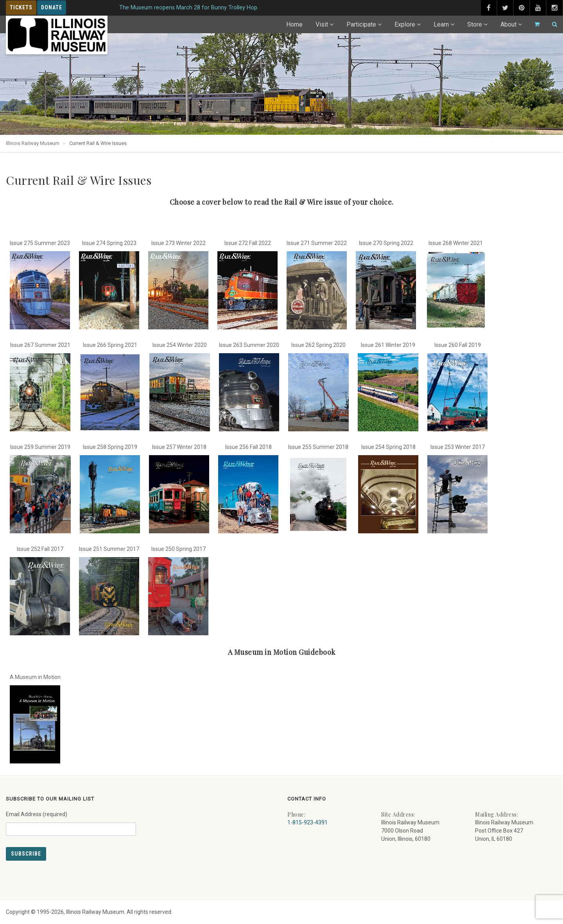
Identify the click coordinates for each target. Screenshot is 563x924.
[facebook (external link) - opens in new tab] (489, 8)
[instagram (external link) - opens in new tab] (554, 8)
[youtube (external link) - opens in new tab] (538, 8)
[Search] (551, 24)
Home (294, 24)
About (508, 24)
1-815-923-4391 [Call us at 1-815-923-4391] (307, 822)
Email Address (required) (71, 820)
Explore (405, 24)
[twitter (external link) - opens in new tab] (505, 8)
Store (475, 24)
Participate (361, 24)
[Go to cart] (534, 24)
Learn (441, 24)
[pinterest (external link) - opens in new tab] (522, 8)
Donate (52, 7)
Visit (322, 24)
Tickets (21, 7)
